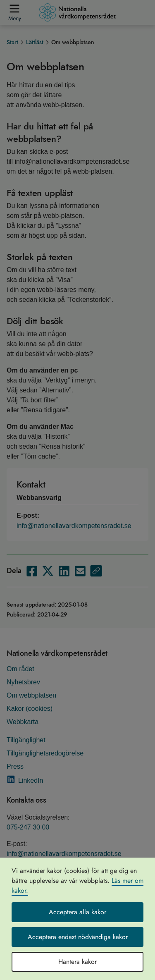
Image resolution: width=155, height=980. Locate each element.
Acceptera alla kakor (77, 912)
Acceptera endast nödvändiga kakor (78, 937)
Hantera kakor (77, 962)
